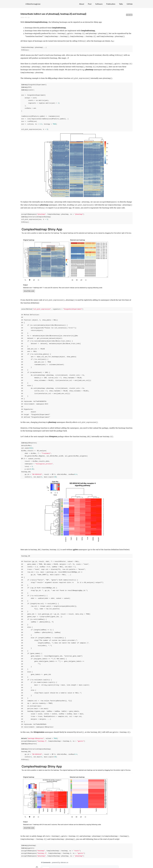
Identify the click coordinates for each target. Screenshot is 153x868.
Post (90, 4)
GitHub (130, 4)
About (82, 4)
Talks (121, 4)
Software (99, 4)
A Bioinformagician (33, 4)
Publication (111, 4)
